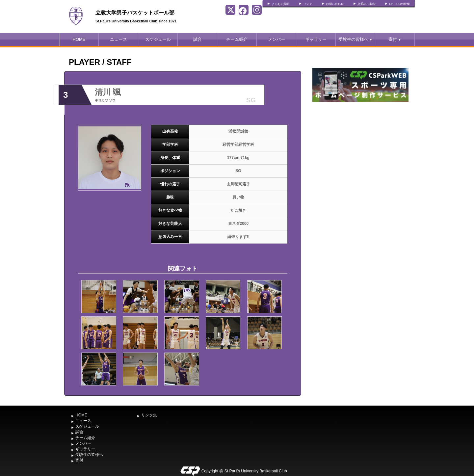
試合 (197, 39)
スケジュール (158, 39)
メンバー (276, 39)
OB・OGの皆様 (399, 4)
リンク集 (149, 415)
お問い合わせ (335, 4)
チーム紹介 (237, 39)
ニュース (118, 39)
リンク (308, 4)
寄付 (395, 39)
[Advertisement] (360, 153)
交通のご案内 (366, 4)
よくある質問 (280, 4)
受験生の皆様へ (355, 39)
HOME (79, 39)
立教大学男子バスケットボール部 (135, 13)
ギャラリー (316, 39)
